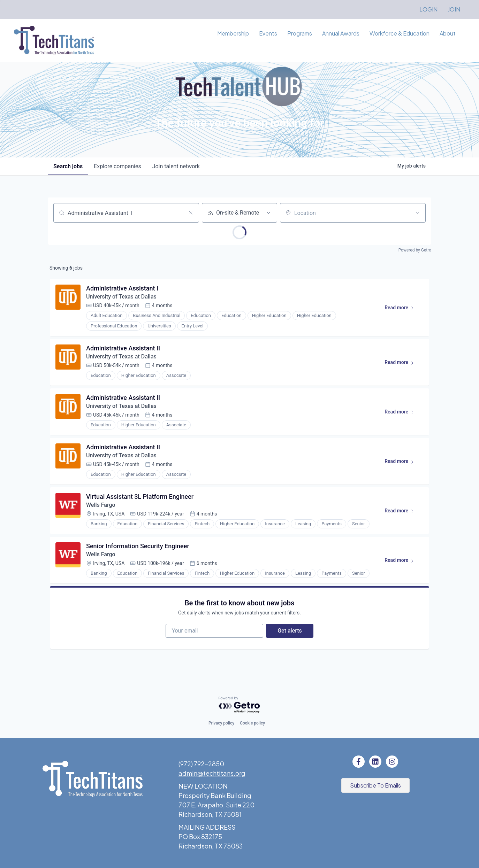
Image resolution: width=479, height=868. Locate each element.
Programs (300, 33)
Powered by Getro (415, 250)
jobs (68, 166)
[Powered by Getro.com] (239, 705)
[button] (375, 785)
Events (268, 33)
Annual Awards (341, 33)
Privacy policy (221, 723)
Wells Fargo (101, 505)
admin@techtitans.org (212, 773)
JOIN (454, 9)
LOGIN (428, 9)
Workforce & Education (400, 33)
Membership (233, 33)
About (448, 33)
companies (117, 166)
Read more (402, 309)
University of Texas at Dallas (122, 297)
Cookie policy (252, 723)
